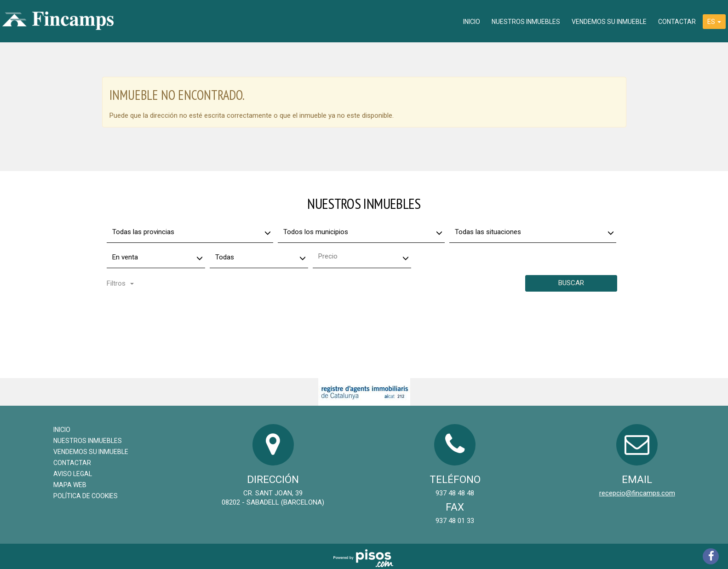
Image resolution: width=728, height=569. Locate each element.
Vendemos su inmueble (609, 22)
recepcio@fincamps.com (637, 493)
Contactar (677, 22)
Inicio (472, 22)
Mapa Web (70, 485)
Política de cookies (86, 496)
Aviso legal (73, 474)
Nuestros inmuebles (526, 22)
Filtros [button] (120, 283)
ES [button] (714, 22)
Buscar (571, 283)
